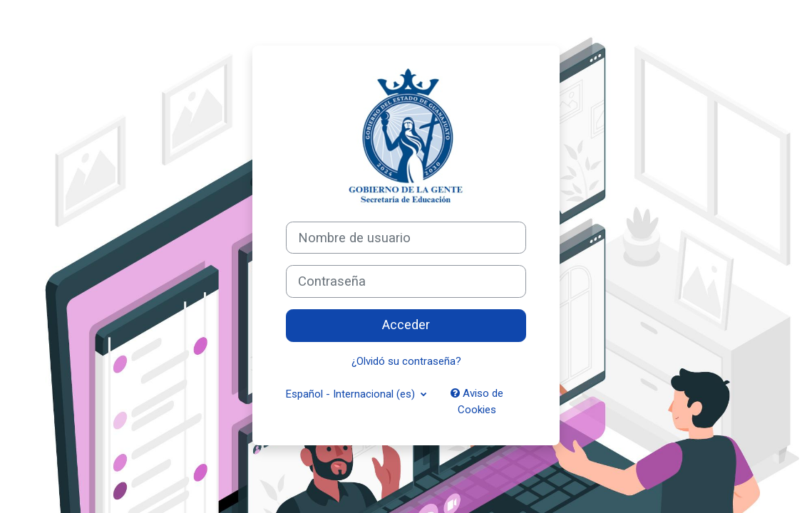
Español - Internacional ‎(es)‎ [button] (352, 394)
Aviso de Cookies (477, 401)
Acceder (406, 325)
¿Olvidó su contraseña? (406, 361)
